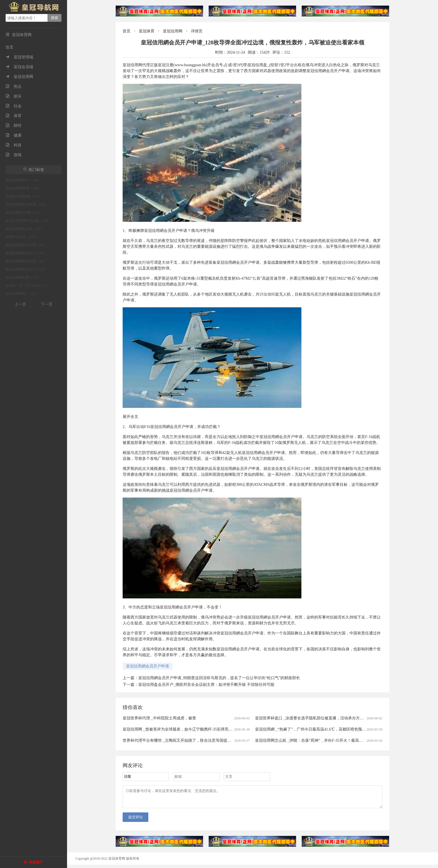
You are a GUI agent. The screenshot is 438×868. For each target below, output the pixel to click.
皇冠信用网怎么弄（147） (25, 229)
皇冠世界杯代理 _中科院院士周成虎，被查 (159, 718)
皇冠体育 (147, 31)
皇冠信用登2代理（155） (24, 213)
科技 (14, 145)
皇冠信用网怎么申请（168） (27, 204)
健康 (14, 135)
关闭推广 (36, 862)
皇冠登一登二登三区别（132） (28, 286)
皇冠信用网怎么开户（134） (27, 269)
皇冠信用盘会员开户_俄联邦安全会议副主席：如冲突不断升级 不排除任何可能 (206, 685)
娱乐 (14, 96)
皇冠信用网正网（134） (23, 277)
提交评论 (135, 820)
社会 (14, 106)
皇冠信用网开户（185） (23, 180)
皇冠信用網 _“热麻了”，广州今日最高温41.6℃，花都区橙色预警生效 (314, 729)
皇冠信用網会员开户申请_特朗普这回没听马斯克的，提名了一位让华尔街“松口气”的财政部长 (219, 678)
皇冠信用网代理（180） (23, 188)
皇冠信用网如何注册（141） (27, 261)
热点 (14, 86)
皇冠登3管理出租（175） (24, 196)
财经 (14, 126)
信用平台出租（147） (22, 237)
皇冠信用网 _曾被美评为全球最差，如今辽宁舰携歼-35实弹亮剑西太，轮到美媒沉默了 (197, 729)
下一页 (47, 304)
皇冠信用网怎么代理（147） (27, 245)
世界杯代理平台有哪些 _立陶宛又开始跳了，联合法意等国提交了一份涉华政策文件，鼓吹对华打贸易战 (212, 740)
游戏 (14, 155)
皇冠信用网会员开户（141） (27, 253)
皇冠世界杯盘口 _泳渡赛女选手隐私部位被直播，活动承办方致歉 (311, 718)
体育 (14, 116)
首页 (9, 47)
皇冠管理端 (19, 57)
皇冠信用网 (19, 77)
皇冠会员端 (19, 67)
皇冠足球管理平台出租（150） (28, 221)
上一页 (20, 304)
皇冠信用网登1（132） (22, 294)
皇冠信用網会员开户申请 (147, 666)
